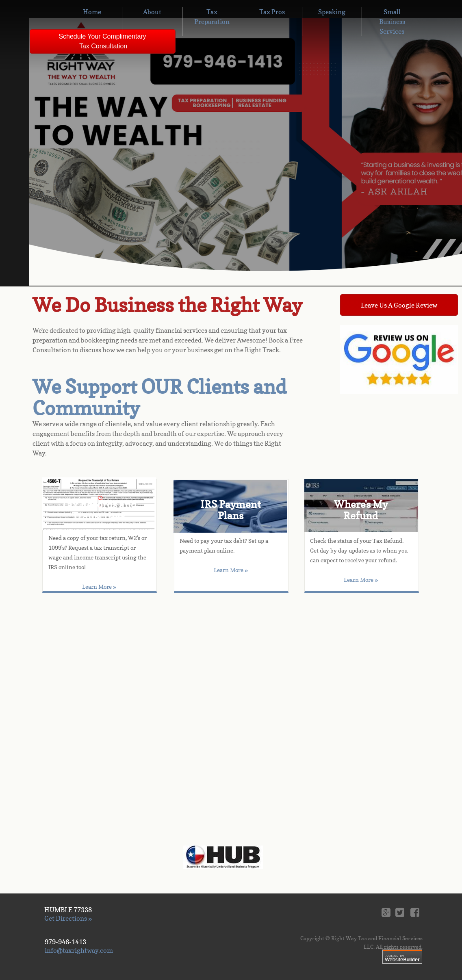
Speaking (332, 12)
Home (92, 12)
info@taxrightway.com (79, 950)
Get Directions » (68, 918)
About (152, 12)
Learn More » (231, 570)
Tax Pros (272, 12)
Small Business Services (392, 22)
